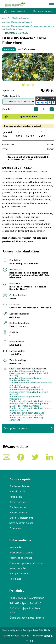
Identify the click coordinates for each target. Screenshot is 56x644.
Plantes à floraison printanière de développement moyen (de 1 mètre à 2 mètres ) (29, 392)
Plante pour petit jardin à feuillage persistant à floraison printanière (27, 414)
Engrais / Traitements (21, 518)
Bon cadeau (16, 528)
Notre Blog (15, 579)
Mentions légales (11, 630)
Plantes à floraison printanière (25, 397)
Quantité (7, 109)
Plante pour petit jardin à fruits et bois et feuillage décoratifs (30, 409)
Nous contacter (18, 568)
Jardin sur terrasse (20, 502)
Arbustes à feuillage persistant (25, 387)
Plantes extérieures (20, 18)
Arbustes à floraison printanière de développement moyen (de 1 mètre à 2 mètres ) (28, 28)
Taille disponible (11, 96)
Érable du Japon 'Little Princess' (27, 618)
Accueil (5, 18)
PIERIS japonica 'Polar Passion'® (27, 598)
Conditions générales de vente (26, 563)
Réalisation (42, 636)
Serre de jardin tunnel (21, 523)
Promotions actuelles (21, 553)
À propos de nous (19, 574)
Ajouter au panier (29, 117)
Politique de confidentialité (37, 630)
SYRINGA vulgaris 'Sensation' (25, 603)
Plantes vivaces (18, 507)
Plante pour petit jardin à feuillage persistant (27, 419)
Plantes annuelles (19, 513)
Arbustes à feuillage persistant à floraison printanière (30, 384)
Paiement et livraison (21, 558)
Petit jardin (15, 399)
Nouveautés (16, 547)
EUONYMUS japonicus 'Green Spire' (25, 610)
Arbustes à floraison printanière (16, 22)
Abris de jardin (17, 492)
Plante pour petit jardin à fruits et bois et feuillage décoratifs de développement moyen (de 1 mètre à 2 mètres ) (30, 404)
